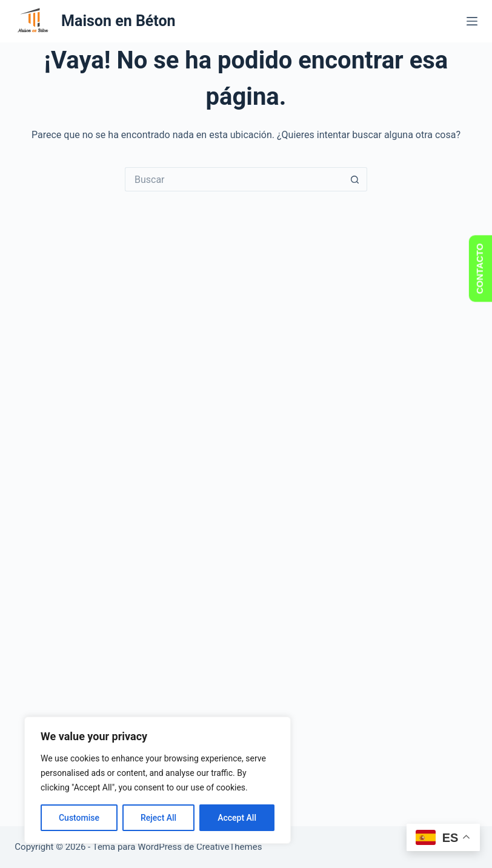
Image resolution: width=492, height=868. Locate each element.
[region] (158, 780)
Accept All (237, 818)
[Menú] (472, 21)
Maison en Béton (118, 21)
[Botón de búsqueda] (355, 179)
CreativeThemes (229, 847)
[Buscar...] (234, 179)
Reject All (158, 818)
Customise (79, 818)
